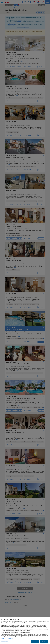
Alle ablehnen (35, 642)
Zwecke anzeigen (4, 642)
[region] (25, 631)
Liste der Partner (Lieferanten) (7, 638)
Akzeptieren (44, 642)
